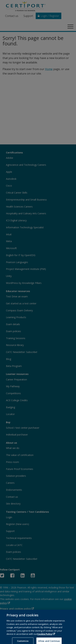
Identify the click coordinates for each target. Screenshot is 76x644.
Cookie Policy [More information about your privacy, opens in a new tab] (45, 638)
